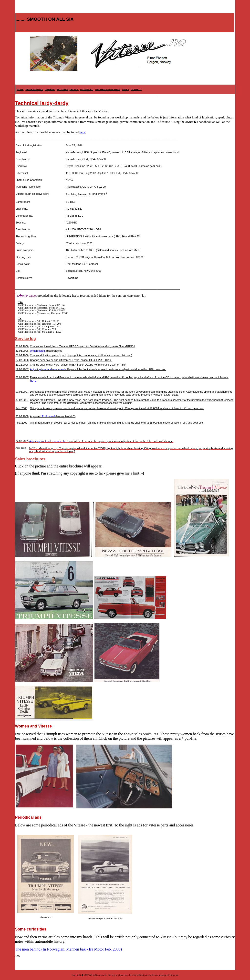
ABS (17, 956)
